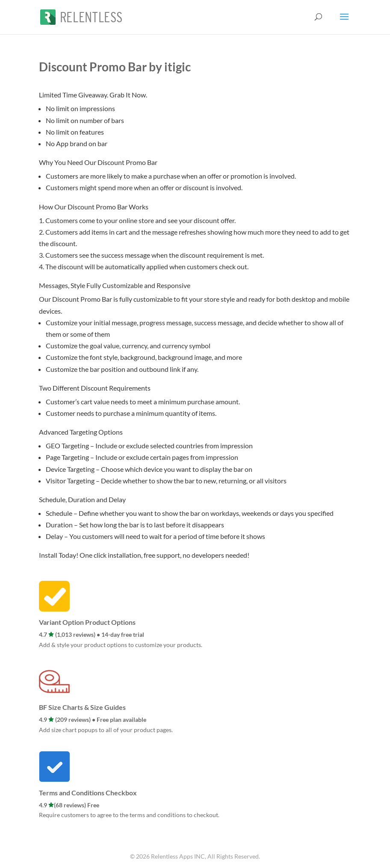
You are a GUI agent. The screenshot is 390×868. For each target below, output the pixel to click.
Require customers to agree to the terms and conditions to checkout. (129, 815)
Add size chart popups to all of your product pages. (106, 730)
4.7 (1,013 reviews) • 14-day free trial (92, 634)
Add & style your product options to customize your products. (121, 645)
